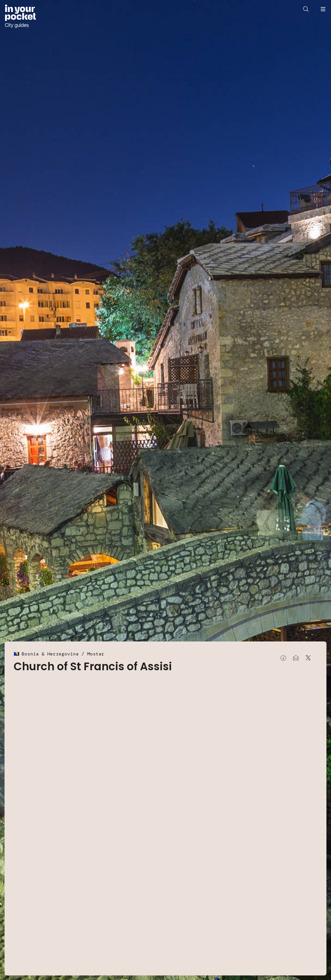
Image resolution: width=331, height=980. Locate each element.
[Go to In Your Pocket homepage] (20, 16)
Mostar (96, 654)
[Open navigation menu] (323, 9)
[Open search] (306, 9)
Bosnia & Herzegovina (50, 654)
